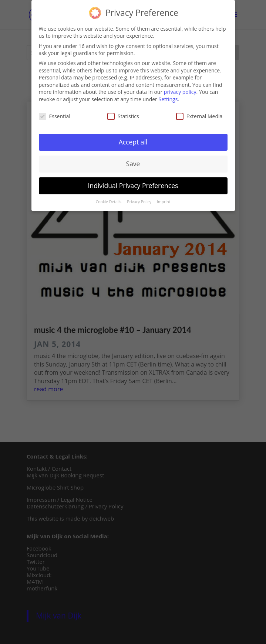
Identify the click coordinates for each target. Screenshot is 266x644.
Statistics (123, 114)
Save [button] (133, 162)
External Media (199, 114)
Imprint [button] (164, 200)
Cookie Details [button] (109, 200)
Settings (168, 97)
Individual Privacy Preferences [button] (133, 184)
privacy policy (180, 90)
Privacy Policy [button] (139, 200)
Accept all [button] (133, 140)
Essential (55, 114)
